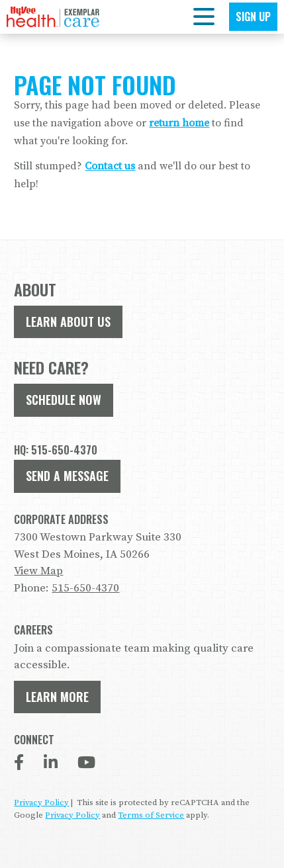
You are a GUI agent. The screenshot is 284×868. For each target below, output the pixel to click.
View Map (38, 571)
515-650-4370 (85, 588)
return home (179, 123)
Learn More (57, 697)
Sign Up (253, 17)
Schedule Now (64, 400)
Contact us (110, 166)
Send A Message (67, 476)
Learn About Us (68, 322)
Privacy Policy (41, 803)
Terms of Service (151, 815)
